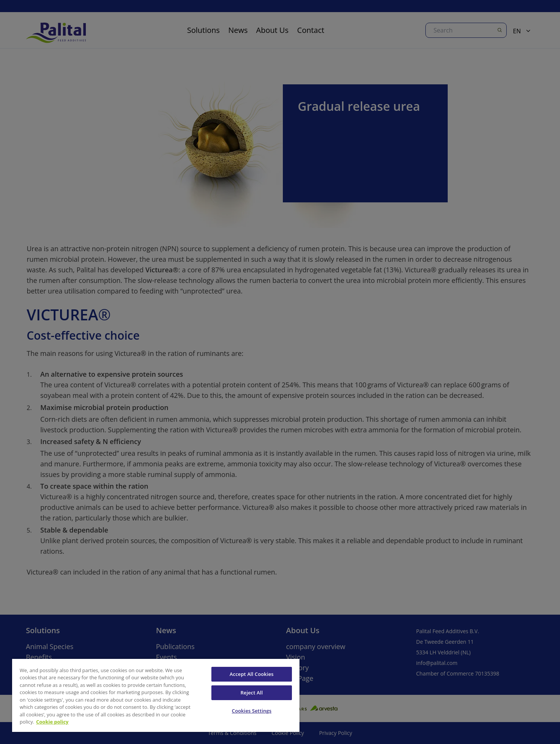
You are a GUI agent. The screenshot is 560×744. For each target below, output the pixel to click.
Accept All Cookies (251, 674)
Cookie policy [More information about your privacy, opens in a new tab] (53, 722)
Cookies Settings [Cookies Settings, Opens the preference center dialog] (252, 711)
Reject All (252, 693)
